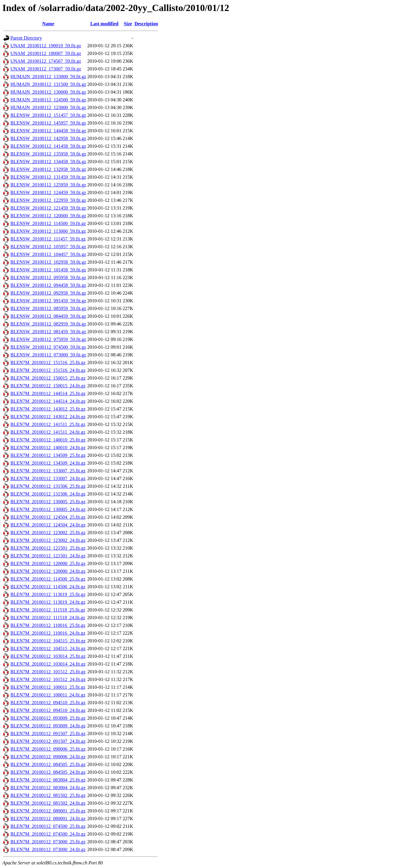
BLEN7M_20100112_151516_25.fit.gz (48, 363)
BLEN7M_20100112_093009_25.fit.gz (48, 718)
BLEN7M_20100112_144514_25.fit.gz (48, 393)
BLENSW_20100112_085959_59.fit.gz (48, 308)
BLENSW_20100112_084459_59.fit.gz (48, 316)
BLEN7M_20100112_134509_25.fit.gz (48, 455)
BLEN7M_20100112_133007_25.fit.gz (48, 471)
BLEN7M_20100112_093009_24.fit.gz (48, 726)
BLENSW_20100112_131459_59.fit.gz (48, 177)
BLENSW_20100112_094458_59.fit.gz (48, 285)
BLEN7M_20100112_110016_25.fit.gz (48, 625)
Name (48, 24)
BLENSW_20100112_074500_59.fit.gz (48, 347)
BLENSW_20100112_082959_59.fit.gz (48, 324)
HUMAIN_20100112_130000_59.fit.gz (48, 92)
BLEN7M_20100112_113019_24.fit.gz (48, 602)
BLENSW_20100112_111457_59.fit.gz (48, 239)
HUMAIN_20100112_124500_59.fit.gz (48, 100)
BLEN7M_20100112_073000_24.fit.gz (48, 849)
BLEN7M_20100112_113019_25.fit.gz (48, 594)
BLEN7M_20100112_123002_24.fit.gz (48, 540)
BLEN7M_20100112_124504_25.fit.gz (48, 517)
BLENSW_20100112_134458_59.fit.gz (48, 162)
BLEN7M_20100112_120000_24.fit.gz (48, 571)
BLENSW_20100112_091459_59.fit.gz (48, 301)
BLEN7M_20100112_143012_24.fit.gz (48, 417)
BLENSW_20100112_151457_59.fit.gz (48, 115)
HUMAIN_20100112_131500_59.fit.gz (48, 84)
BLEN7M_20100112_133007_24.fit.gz (48, 478)
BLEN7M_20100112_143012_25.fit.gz (48, 409)
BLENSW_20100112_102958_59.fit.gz (48, 262)
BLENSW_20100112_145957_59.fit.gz (48, 123)
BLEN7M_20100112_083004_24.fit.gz (48, 788)
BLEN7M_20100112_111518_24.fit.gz (48, 618)
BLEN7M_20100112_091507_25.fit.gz (48, 733)
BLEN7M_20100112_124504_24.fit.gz (48, 525)
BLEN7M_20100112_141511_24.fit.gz (48, 432)
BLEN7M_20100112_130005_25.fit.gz (48, 502)
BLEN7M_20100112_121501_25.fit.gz (48, 548)
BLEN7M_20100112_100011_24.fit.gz (48, 695)
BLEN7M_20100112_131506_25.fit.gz (48, 486)
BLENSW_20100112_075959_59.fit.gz (48, 339)
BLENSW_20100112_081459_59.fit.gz (48, 332)
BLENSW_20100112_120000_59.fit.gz (48, 216)
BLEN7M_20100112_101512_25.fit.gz (48, 672)
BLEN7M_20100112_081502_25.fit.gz (48, 795)
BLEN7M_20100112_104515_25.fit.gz (48, 641)
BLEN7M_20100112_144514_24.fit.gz (48, 401)
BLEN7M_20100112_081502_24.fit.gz (48, 803)
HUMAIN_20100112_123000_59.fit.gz (48, 107)
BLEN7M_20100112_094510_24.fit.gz (48, 710)
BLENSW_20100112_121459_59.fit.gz (48, 208)
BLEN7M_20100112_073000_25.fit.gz (48, 842)
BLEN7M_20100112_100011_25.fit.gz (48, 687)
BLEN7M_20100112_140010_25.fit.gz (48, 440)
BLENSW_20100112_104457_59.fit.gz (48, 254)
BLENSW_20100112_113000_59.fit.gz (48, 231)
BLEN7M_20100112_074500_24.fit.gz (48, 834)
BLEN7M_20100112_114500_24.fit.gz (48, 587)
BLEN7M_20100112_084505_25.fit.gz (48, 764)
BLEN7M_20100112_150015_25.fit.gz (48, 378)
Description (146, 24)
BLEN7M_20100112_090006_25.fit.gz (48, 749)
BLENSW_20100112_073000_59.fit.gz (48, 355)
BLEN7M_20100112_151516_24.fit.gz (48, 370)
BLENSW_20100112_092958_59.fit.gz (48, 293)
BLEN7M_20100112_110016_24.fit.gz (48, 633)
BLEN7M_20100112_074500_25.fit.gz (48, 826)
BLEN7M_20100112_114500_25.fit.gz (48, 579)
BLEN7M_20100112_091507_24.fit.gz (48, 741)
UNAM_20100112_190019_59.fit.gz (46, 46)
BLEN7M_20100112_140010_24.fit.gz (48, 448)
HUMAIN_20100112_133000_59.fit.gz (48, 77)
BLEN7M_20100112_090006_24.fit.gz (48, 757)
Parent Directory (26, 38)
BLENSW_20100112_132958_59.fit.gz (48, 169)
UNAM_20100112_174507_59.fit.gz (46, 61)
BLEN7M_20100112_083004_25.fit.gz (48, 780)
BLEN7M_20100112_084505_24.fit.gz (48, 772)
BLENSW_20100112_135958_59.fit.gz (48, 154)
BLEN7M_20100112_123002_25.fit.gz (48, 533)
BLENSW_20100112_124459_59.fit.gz (48, 192)
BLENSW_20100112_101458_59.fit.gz (48, 270)
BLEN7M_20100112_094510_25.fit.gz (48, 703)
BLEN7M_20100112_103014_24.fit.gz (48, 664)
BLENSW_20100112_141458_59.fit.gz (48, 146)
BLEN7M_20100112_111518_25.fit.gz (48, 610)
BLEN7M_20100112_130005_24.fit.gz (48, 509)
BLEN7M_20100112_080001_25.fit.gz (48, 811)
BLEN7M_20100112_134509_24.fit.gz (48, 463)
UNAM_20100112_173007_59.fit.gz (46, 69)
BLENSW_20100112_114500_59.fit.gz (48, 223)
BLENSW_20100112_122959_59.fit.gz (48, 200)
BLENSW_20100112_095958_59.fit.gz (48, 277)
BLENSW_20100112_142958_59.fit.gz (48, 138)
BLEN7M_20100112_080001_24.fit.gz (48, 819)
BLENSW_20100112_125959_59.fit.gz (48, 185)
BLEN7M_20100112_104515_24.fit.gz (48, 648)
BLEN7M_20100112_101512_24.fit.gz (48, 679)
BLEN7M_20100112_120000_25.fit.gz (48, 563)
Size (128, 24)
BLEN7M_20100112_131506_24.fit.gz (48, 494)
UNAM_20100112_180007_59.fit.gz (46, 53)
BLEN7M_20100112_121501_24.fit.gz (48, 556)
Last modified (105, 24)
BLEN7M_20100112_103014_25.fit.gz (48, 656)
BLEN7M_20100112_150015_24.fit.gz (48, 386)
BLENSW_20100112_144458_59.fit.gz (48, 131)
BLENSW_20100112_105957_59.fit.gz (48, 247)
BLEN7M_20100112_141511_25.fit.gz (48, 424)
